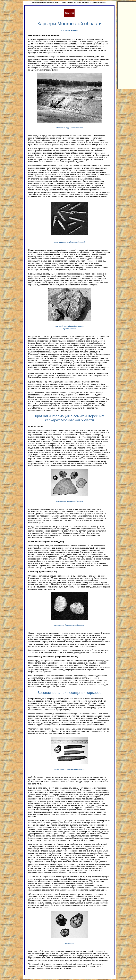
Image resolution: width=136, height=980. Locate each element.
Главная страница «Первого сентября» (46, 2)
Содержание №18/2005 (98, 2)
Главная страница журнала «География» (75, 2)
